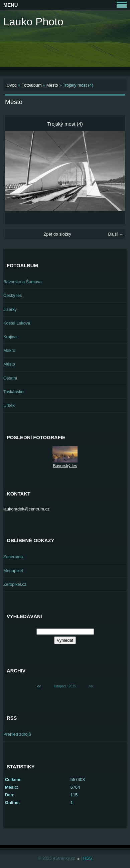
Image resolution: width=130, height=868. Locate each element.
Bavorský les (65, 466)
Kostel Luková (17, 323)
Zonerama (13, 557)
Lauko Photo (33, 22)
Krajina (10, 337)
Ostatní (10, 378)
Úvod (12, 85)
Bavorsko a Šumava (23, 282)
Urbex (9, 405)
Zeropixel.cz (15, 584)
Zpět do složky (57, 234)
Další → (116, 234)
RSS (88, 858)
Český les (13, 295)
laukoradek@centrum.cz (26, 509)
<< (39, 686)
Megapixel (13, 571)
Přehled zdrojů (17, 734)
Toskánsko (13, 392)
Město (52, 85)
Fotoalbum (31, 85)
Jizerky (10, 309)
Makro (9, 350)
